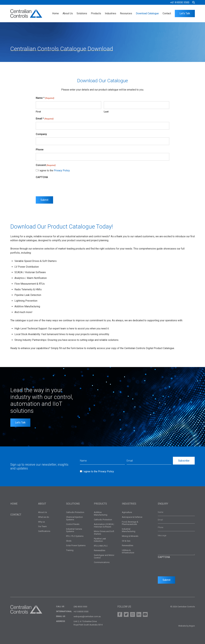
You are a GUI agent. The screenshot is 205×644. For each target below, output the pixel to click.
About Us (68, 13)
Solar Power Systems (76, 545)
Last (106, 112)
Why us (41, 522)
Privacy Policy (62, 170)
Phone (40, 150)
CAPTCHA (42, 177)
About (42, 504)
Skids (69, 541)
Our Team (42, 526)
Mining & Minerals (130, 536)
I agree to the (98, 471)
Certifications (44, 531)
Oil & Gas (126, 541)
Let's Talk (20, 423)
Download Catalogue (147, 13)
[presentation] (60, 187)
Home (55, 13)
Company (41, 134)
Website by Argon (187, 626)
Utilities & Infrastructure (128, 551)
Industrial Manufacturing (129, 530)
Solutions (82, 13)
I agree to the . (54, 170)
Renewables (100, 550)
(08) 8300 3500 (80, 607)
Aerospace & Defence (132, 517)
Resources (126, 13)
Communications (102, 562)
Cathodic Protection (75, 512)
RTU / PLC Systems (75, 536)
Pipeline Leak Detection (100, 540)
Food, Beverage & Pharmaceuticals (130, 523)
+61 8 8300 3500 (180, 2)
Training (70, 550)
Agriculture (127, 512)
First (38, 112)
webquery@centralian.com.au (87, 616)
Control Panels (73, 524)
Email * (45, 119)
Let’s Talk (185, 13)
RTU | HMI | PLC (101, 546)
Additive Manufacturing (101, 514)
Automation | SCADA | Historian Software (104, 525)
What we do (44, 517)
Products (96, 13)
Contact (167, 13)
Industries (111, 13)
